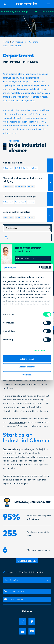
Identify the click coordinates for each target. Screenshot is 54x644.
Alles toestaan (27, 359)
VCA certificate (17, 423)
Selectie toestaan (27, 367)
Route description (26, 580)
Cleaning (34, 42)
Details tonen (39, 351)
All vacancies (19, 42)
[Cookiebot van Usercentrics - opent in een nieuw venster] (39, 268)
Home (6, 42)
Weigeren (27, 375)
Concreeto (8, 449)
